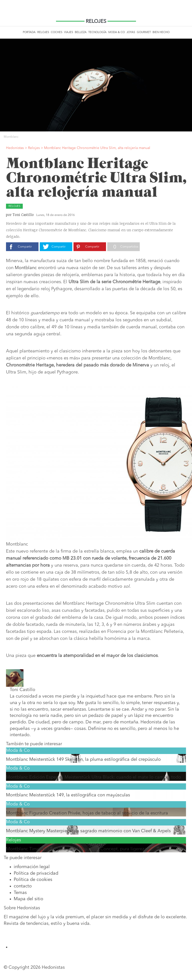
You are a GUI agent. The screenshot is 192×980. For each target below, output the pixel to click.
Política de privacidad (36, 873)
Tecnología (97, 32)
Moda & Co (116, 32)
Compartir (25, 247)
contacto (23, 886)
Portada (29, 32)
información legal (32, 867)
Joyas (131, 32)
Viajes (68, 32)
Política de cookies (33, 880)
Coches (56, 32)
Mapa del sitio (28, 899)
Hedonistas (96, 13)
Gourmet (144, 32)
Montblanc (26, 268)
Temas (20, 893)
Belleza (81, 32)
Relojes (43, 32)
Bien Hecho (161, 32)
